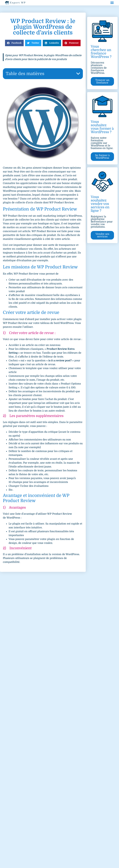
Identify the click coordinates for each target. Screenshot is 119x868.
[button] (112, 3)
